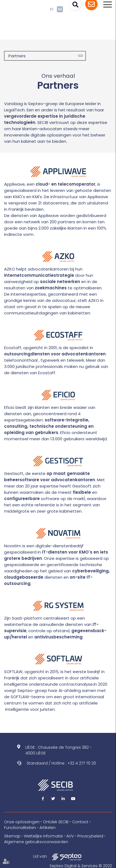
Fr (52, 9)
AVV (70, 836)
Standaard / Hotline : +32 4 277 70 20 (61, 763)
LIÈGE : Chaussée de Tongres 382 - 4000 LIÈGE (59, 750)
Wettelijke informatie (43, 836)
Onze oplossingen (22, 822)
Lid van (58, 857)
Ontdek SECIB (56, 822)
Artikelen (48, 828)
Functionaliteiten (20, 828)
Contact (80, 822)
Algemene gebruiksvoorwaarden (36, 842)
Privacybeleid (90, 836)
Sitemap (12, 836)
